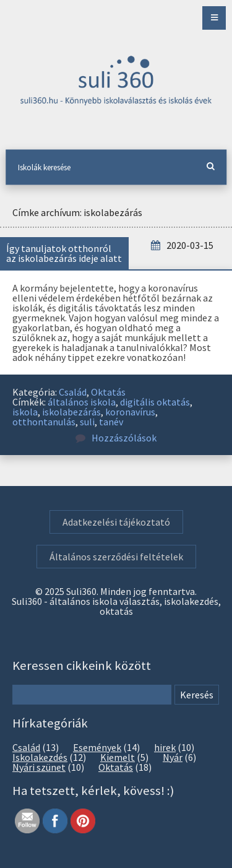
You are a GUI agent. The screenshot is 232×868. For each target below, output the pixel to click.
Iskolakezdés (40, 757)
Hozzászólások (116, 438)
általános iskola (82, 402)
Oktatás (108, 392)
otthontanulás (44, 422)
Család (73, 392)
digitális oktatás (155, 402)
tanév (111, 422)
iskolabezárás (71, 412)
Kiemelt (118, 757)
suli (87, 422)
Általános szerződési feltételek (116, 557)
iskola (25, 412)
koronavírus (130, 412)
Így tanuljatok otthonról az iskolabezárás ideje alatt (64, 253)
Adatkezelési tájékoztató (116, 522)
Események (97, 747)
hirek (165, 747)
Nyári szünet (39, 767)
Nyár (173, 757)
